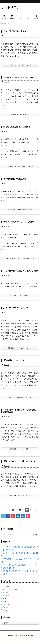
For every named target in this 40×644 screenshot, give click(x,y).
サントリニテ (10, 7)
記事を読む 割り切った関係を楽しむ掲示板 (20, 166)
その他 (3, 586)
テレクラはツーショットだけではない (20, 78)
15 (20, 510)
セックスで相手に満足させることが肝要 (21, 271)
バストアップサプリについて (16, 308)
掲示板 (6, 131)
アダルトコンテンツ (8, 589)
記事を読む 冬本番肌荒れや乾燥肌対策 (20, 210)
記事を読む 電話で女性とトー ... (20, 495)
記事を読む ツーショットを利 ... (20, 449)
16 (23, 510)
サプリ (6, 183)
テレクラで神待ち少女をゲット (17, 31)
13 (13, 510)
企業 (3, 598)
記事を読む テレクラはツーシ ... (20, 114)
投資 (3, 601)
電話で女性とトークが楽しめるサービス (21, 461)
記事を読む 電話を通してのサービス (20, 397)
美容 (3, 610)
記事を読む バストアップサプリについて (20, 348)
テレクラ (6, 36)
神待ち (3, 607)
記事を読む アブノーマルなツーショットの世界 (20, 259)
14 (17, 510)
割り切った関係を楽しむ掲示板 (17, 127)
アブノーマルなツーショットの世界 (19, 222)
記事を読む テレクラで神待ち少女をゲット (20, 65)
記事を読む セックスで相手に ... (20, 296)
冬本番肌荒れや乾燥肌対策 (15, 179)
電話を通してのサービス (14, 360)
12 (10, 510)
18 (30, 510)
